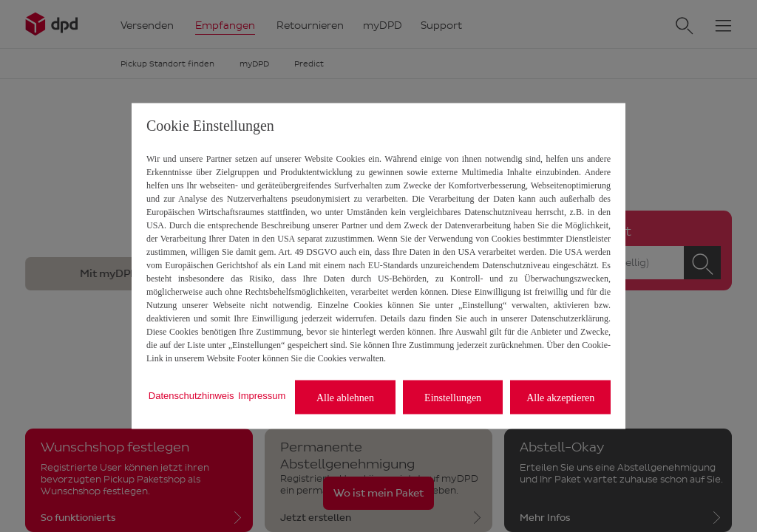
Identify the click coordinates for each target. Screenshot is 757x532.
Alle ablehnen (345, 397)
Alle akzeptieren (560, 397)
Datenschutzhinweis (191, 395)
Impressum (262, 395)
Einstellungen (453, 397)
